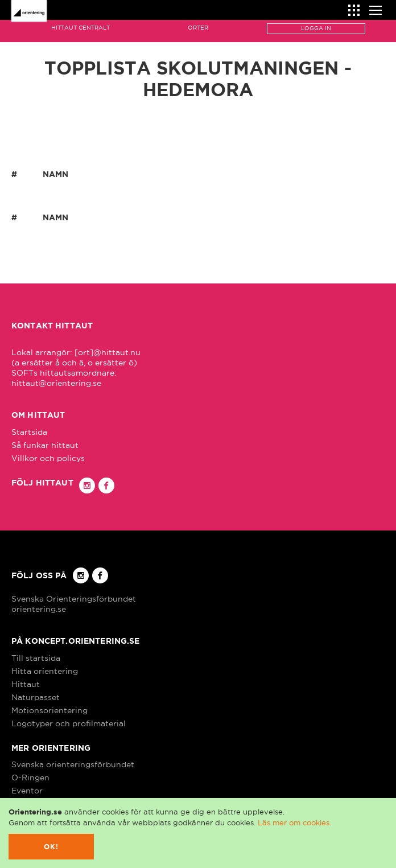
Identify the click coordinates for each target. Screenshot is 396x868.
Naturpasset (36, 697)
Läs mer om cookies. (294, 822)
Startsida (29, 432)
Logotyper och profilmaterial (69, 723)
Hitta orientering (45, 671)
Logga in (316, 28)
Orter (198, 28)
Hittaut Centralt (81, 28)
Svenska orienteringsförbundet (73, 764)
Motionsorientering (49, 710)
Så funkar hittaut (45, 445)
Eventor (27, 791)
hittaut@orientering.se (56, 383)
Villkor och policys (48, 458)
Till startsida (36, 658)
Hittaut (26, 684)
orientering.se (39, 609)
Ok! (51, 847)
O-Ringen (30, 778)
